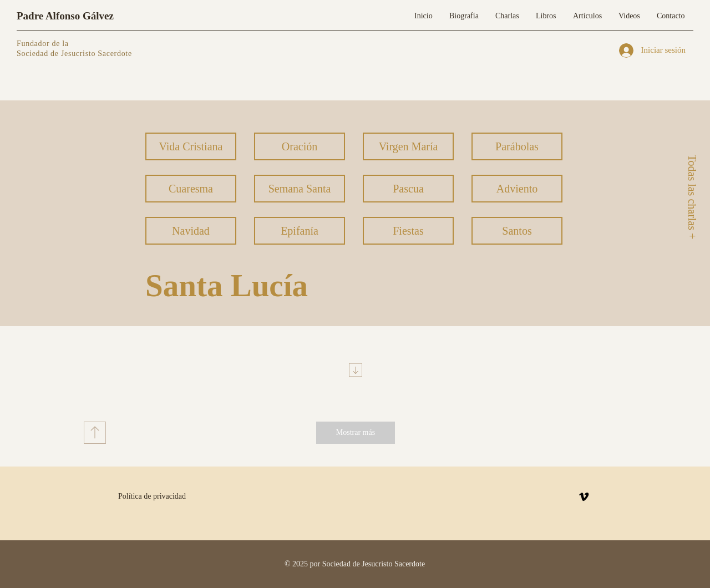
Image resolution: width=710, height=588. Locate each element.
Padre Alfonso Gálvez (65, 16)
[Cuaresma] (191, 189)
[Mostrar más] (356, 433)
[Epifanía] (300, 231)
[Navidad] (191, 231)
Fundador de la (43, 44)
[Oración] (300, 146)
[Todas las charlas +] (692, 197)
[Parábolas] (517, 146)
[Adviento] (517, 189)
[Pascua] (408, 189)
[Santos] (517, 231)
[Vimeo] (584, 497)
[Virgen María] (408, 146)
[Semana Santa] (300, 189)
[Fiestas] (408, 231)
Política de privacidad (152, 496)
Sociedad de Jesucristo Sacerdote (74, 54)
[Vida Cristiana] (191, 146)
